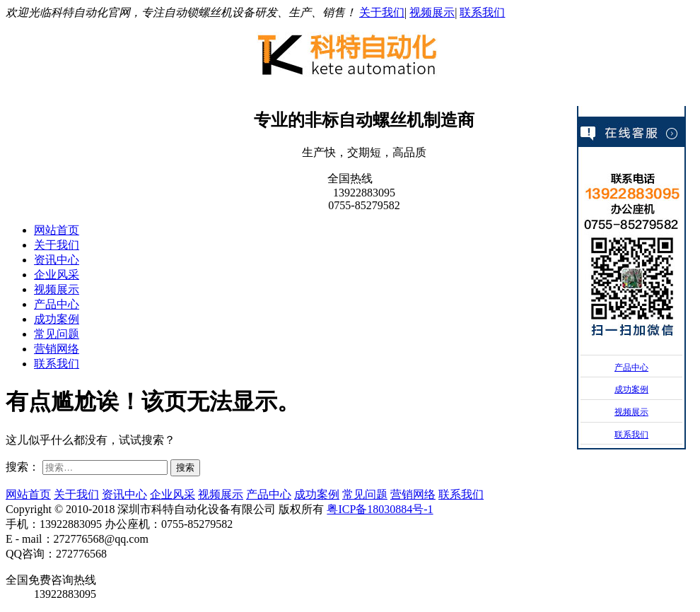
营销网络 (57, 349)
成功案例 (57, 319)
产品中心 (57, 304)
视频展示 (432, 12)
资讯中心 (57, 260)
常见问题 (57, 334)
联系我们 (482, 12)
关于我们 (382, 12)
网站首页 (57, 230)
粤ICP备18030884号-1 (380, 509)
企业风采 (57, 275)
